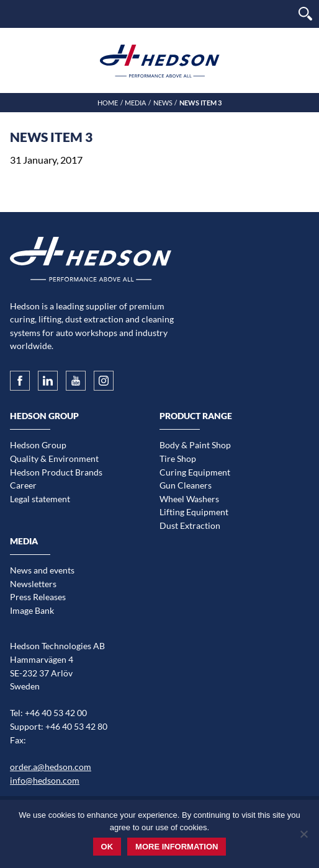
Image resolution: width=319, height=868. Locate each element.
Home (108, 103)
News (163, 103)
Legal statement (40, 499)
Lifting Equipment (194, 512)
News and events (42, 570)
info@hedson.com (45, 780)
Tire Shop (178, 458)
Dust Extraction (190, 525)
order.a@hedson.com (51, 767)
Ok (107, 847)
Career (23, 485)
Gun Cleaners (186, 485)
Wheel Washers (189, 499)
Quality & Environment (54, 458)
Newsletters (33, 584)
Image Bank (32, 610)
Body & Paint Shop (195, 445)
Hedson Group (38, 445)
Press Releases (38, 597)
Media (135, 103)
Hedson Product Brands (56, 472)
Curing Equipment (195, 472)
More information (177, 847)
